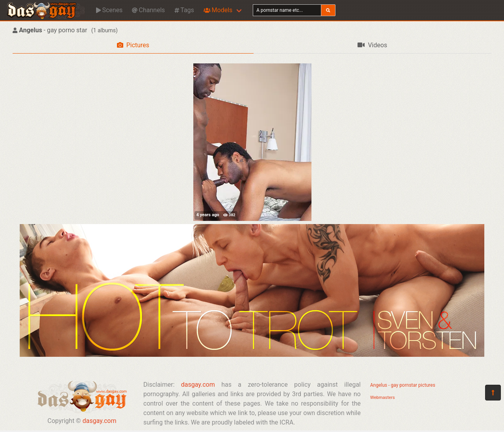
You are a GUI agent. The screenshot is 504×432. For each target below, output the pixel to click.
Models (218, 10)
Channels (148, 10)
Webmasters (383, 398)
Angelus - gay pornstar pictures (403, 385)
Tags (184, 10)
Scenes (109, 10)
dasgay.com (99, 421)
